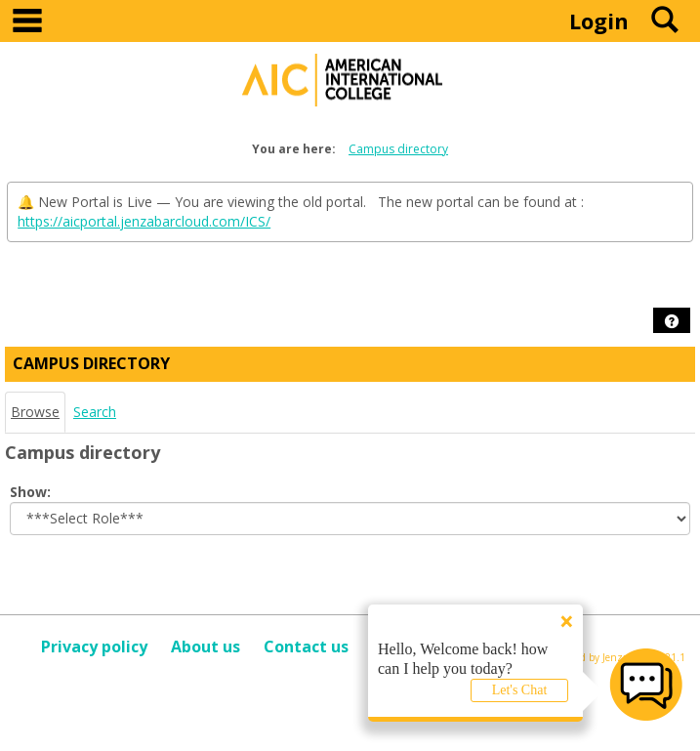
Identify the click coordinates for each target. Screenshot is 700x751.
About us (206, 647)
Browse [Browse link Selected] (35, 412)
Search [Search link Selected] (95, 412)
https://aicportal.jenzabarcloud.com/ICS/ (144, 221)
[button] (672, 321)
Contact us (306, 647)
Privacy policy (94, 647)
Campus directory (398, 149)
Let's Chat (520, 690)
